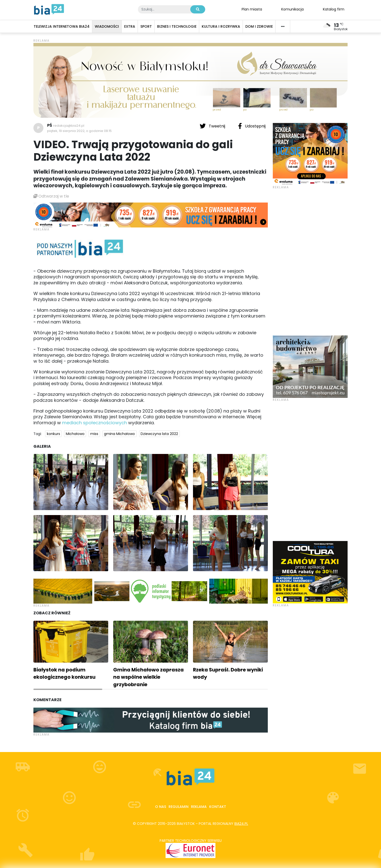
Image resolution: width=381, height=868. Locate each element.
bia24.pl (241, 824)
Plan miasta (252, 9)
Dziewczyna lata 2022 (159, 434)
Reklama (199, 807)
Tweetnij (213, 126)
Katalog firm (334, 9)
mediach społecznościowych (95, 423)
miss (94, 434)
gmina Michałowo (119, 434)
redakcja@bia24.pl (69, 126)
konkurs (53, 434)
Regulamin (179, 807)
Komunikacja (292, 9)
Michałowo (75, 434)
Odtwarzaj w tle (51, 196)
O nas (161, 807)
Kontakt (218, 807)
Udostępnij (252, 126)
